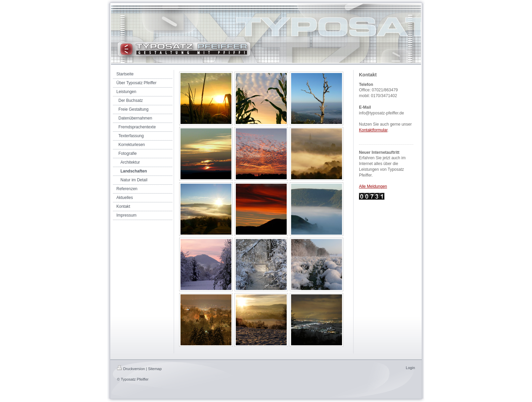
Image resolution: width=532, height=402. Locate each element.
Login (410, 368)
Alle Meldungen (373, 186)
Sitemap (155, 369)
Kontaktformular (373, 130)
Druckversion (131, 369)
